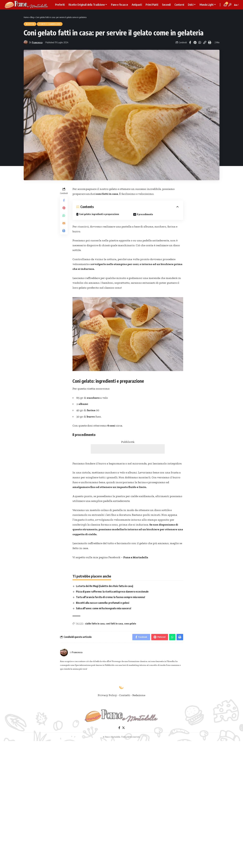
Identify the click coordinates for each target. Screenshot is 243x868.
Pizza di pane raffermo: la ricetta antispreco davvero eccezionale (112, 592)
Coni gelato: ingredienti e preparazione (99, 214)
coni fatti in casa (114, 624)
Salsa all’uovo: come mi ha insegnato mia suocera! (104, 608)
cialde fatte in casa (95, 624)
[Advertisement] (128, 449)
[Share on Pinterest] (195, 42)
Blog (32, 17)
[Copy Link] (205, 42)
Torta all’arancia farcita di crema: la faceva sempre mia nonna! (111, 597)
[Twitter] (123, 728)
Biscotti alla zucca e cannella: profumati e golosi (103, 603)
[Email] (64, 223)
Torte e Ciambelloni (50, 24)
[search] (230, 5)
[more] (220, 5)
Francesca (37, 42)
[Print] (210, 42)
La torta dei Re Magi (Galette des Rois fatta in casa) (105, 586)
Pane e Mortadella (136, 557)
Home (26, 17)
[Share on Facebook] (190, 42)
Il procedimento (145, 214)
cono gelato (130, 624)
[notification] (225, 5)
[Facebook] (119, 728)
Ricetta (30, 24)
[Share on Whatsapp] (200, 42)
